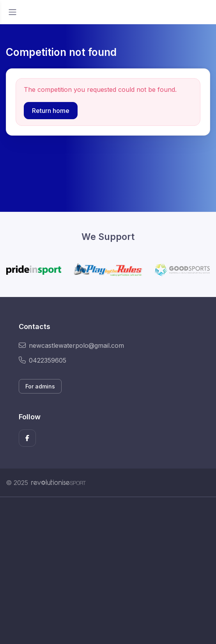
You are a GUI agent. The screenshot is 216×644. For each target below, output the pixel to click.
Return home (51, 111)
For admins (40, 386)
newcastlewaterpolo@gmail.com (71, 345)
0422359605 (42, 360)
